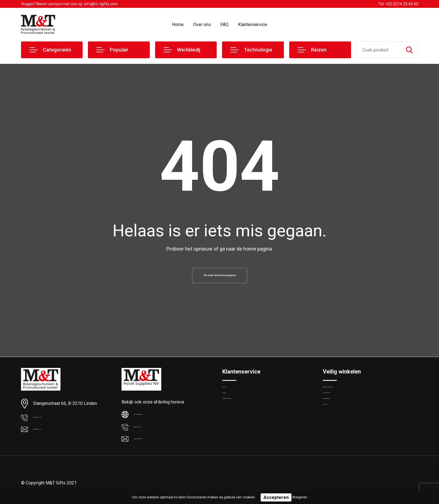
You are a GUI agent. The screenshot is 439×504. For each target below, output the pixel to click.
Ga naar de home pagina (219, 277)
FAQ (224, 25)
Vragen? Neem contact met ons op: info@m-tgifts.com (69, 4)
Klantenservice (253, 25)
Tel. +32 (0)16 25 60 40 (398, 4)
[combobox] (379, 50)
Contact (230, 406)
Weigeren (300, 497)
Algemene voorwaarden (345, 394)
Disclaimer (332, 430)
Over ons (202, 25)
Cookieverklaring (338, 406)
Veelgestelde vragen (241, 418)
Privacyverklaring (338, 418)
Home (178, 25)
